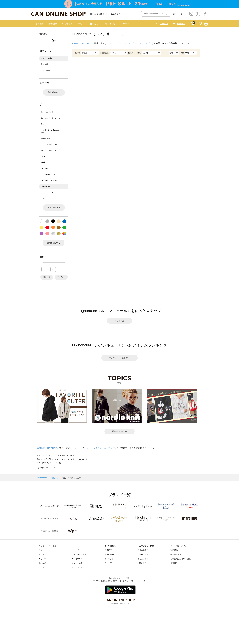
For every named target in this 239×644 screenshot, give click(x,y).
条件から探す (178, 14)
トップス (42, 554)
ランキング (111, 24)
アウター (42, 559)
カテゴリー (95, 24)
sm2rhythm (45, 138)
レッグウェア (77, 563)
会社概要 (174, 563)
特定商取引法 (176, 554)
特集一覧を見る (120, 431)
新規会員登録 (143, 550)
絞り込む (61, 277)
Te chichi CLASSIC (48, 174)
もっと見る (120, 321)
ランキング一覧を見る (120, 358)
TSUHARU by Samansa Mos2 (50, 131)
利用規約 (174, 550)
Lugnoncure (45, 186)
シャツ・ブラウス (128, 43)
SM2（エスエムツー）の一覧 (49, 463)
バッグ (41, 567)
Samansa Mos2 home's (50, 118)
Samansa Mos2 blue (49, 144)
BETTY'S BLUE (47, 192)
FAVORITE (200, 24)
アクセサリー (77, 559)
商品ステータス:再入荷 (71, 478)
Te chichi (44, 168)
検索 (167, 14)
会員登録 (181, 24)
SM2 (43, 124)
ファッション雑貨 (79, 554)
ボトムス (42, 563)
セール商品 (45, 70)
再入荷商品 (67, 24)
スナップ (125, 24)
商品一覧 (55, 478)
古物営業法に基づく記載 (180, 559)
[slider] (41, 262)
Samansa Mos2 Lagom (50, 150)
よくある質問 (143, 559)
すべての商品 (37, 24)
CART (193, 23)
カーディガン (145, 43)
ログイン (164, 24)
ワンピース (43, 550)
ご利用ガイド (143, 554)
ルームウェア (77, 567)
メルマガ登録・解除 (146, 546)
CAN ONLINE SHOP (82, 43)
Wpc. (43, 198)
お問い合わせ (143, 563)
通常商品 (44, 64)
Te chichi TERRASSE (49, 180)
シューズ (75, 550)
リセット (47, 277)
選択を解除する (54, 92)
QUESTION (206, 24)
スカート (113, 43)
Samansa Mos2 (47, 112)
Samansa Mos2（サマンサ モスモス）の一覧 (56, 456)
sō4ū (43, 162)
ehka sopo (45, 156)
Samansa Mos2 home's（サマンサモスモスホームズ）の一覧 (62, 459)
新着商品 (53, 24)
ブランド (81, 24)
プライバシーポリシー (180, 546)
